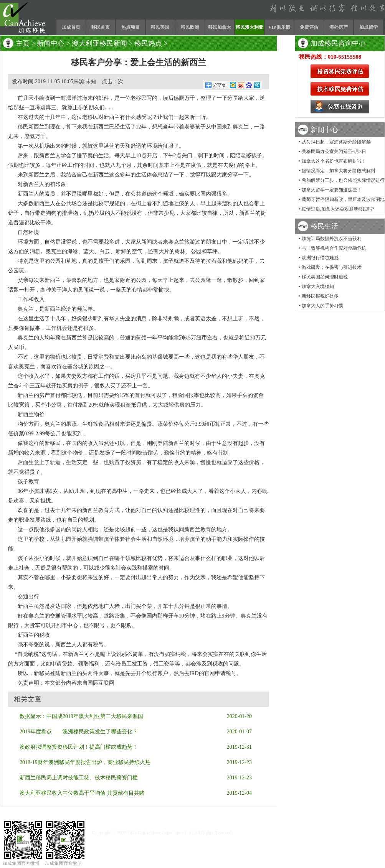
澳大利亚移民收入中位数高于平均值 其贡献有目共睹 (82, 793)
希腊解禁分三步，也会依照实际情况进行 (343, 180)
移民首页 (101, 27)
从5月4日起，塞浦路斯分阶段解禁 (336, 142)
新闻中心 (51, 43)
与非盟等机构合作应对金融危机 (334, 248)
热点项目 (131, 27)
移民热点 (148, 43)
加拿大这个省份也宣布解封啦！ (334, 161)
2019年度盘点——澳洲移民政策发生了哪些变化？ (79, 732)
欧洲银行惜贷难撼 (320, 258)
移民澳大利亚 (250, 27)
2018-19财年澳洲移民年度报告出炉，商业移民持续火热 (85, 762)
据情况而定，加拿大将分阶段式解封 (339, 171)
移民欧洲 (190, 27)
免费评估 (309, 27)
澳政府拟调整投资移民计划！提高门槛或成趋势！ (79, 747)
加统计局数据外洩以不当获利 (332, 239)
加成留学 (368, 27)
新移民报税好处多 (320, 296)
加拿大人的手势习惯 (322, 306)
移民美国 (160, 27)
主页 (23, 43)
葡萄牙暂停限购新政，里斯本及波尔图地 (343, 199)
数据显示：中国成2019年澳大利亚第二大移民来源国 (81, 716)
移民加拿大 (220, 27)
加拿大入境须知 (318, 287)
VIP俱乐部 (279, 27)
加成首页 (71, 27)
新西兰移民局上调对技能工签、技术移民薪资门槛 (79, 778)
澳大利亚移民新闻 (99, 43)
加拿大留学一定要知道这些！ (332, 190)
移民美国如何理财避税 (325, 277)
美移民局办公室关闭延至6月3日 (334, 152)
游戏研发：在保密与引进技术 (332, 267)
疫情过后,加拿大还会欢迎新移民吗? (338, 209)
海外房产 (339, 27)
